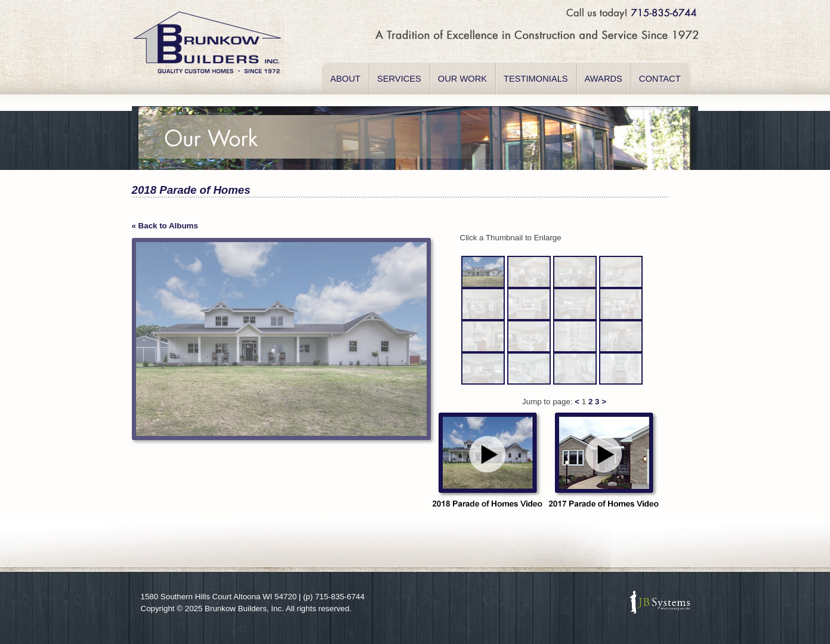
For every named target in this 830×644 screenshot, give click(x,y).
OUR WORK (462, 79)
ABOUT (346, 79)
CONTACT (660, 79)
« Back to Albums (165, 226)
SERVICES (399, 79)
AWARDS (604, 79)
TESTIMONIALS (536, 79)
